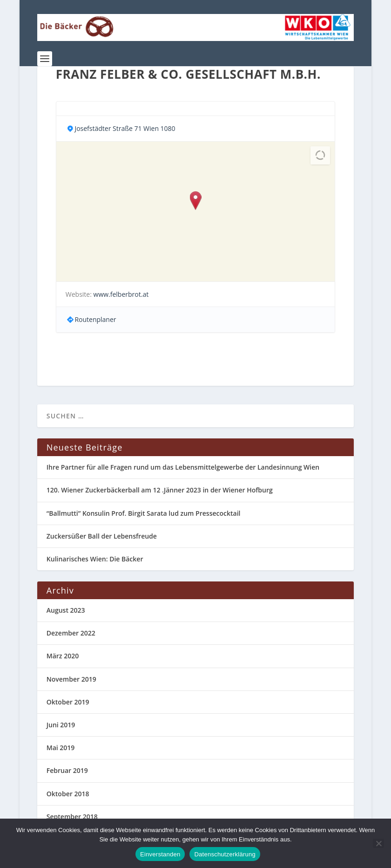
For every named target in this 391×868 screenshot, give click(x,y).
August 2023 (66, 610)
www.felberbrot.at (121, 294)
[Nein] (378, 843)
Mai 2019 (61, 748)
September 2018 (72, 817)
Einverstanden (160, 854)
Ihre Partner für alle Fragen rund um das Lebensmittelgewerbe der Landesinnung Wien (183, 467)
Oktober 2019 (68, 702)
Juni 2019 (61, 725)
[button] (195, 201)
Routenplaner (95, 319)
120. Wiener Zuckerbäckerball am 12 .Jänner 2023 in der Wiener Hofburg (160, 490)
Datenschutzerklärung (225, 854)
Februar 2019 (67, 770)
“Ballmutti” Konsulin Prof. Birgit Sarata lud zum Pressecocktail (144, 513)
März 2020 (63, 656)
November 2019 (71, 679)
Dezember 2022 (71, 633)
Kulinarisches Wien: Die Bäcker (95, 559)
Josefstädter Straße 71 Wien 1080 (125, 128)
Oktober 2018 (68, 794)
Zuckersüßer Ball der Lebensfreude (102, 536)
